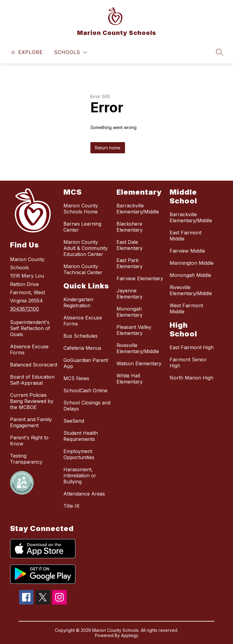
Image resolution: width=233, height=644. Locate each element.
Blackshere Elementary (130, 227)
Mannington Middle (192, 263)
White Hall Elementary (130, 379)
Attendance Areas (84, 494)
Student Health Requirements (81, 436)
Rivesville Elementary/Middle (138, 348)
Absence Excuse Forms (29, 349)
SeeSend (74, 421)
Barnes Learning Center (82, 227)
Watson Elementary (139, 363)
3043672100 (24, 309)
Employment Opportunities (79, 454)
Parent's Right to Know (29, 441)
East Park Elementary (130, 263)
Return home (108, 148)
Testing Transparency (26, 459)
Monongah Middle (190, 275)
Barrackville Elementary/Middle (138, 209)
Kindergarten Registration (78, 302)
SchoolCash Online (85, 390)
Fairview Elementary (140, 278)
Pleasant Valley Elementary (134, 330)
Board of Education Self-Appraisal (32, 380)
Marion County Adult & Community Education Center (86, 248)
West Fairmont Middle (186, 308)
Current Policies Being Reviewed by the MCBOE (32, 401)
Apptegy (130, 635)
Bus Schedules (81, 336)
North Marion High (191, 378)
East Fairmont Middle (186, 236)
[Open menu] (26, 52)
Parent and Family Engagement (31, 422)
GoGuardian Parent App (86, 363)
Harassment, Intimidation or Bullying (80, 475)
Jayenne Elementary (130, 294)
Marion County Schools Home (81, 209)
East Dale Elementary (130, 245)
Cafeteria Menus (82, 348)
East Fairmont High (192, 347)
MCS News (76, 378)
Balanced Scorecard (34, 365)
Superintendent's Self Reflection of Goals (30, 328)
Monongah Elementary (130, 312)
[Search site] (220, 52)
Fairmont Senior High (188, 363)
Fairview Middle (187, 251)
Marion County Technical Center (83, 269)
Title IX (71, 506)
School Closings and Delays (87, 406)
